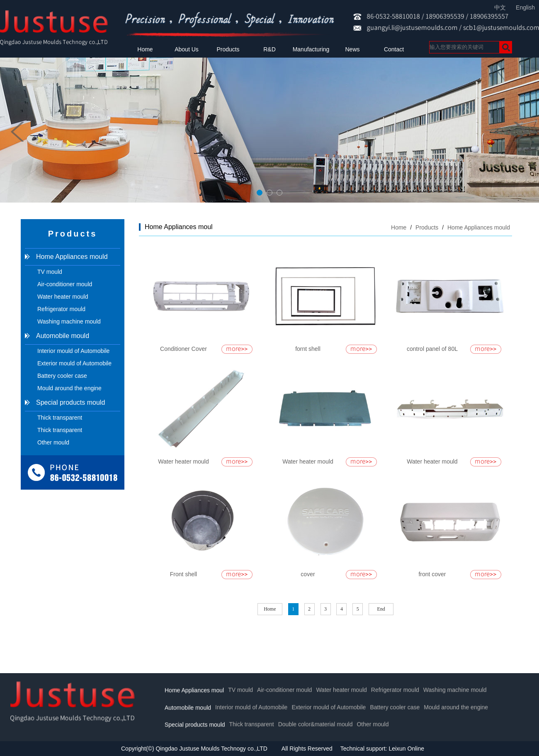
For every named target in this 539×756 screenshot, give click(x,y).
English (525, 7)
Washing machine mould (69, 321)
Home (145, 49)
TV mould (50, 272)
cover (308, 574)
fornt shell (308, 349)
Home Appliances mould (72, 257)
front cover (432, 574)
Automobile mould (63, 336)
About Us (187, 49)
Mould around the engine (69, 388)
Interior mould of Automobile (73, 351)
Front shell (183, 574)
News (352, 49)
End (381, 609)
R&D (269, 49)
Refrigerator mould (61, 309)
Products (228, 49)
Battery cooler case (62, 376)
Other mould (53, 442)
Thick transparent (60, 418)
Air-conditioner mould (65, 284)
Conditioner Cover (183, 349)
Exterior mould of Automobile (74, 363)
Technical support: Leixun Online (382, 749)
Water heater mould (63, 297)
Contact (394, 49)
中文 (500, 7)
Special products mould (70, 402)
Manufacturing (311, 49)
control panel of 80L (432, 349)
